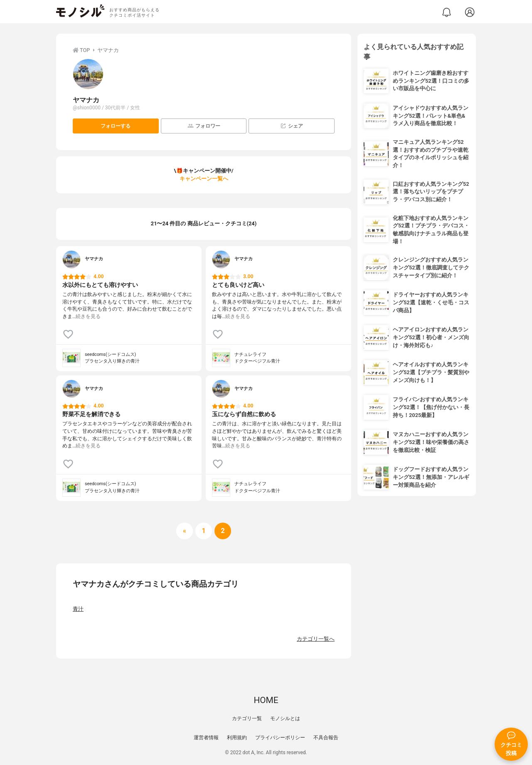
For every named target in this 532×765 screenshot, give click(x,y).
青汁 (78, 609)
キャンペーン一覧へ (204, 179)
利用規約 (237, 738)
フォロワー (204, 126)
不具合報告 (326, 738)
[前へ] (185, 531)
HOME (266, 700)
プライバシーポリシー (280, 738)
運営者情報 (206, 738)
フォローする (116, 126)
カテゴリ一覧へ (316, 639)
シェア (292, 126)
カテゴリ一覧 (247, 718)
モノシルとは (285, 718)
